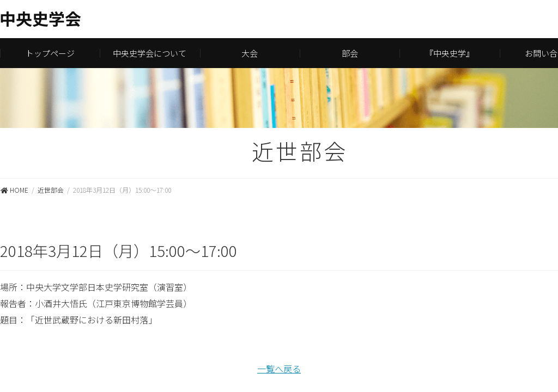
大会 (250, 53)
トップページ (50, 53)
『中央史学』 (450, 53)
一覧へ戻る (279, 369)
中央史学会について (150, 53)
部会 (350, 53)
